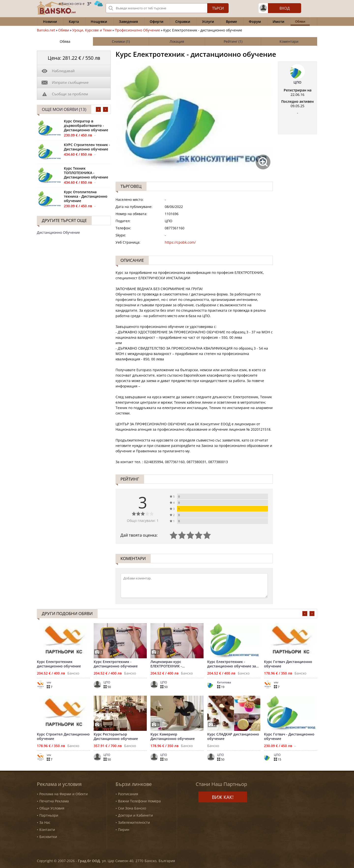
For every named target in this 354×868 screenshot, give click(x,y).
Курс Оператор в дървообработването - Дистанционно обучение (86, 126)
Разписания (128, 794)
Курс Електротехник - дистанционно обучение (116, 664)
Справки (183, 22)
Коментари (289, 41)
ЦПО (297, 82)
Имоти (279, 22)
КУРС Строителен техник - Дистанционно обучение (87, 147)
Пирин (124, 830)
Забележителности (134, 822)
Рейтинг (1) (233, 41)
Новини (50, 22)
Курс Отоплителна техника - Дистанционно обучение (86, 196)
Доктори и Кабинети (135, 815)
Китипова (224, 682)
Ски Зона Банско (132, 808)
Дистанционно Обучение (58, 232)
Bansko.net (46, 30)
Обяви (64, 30)
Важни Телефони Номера (139, 801)
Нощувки (99, 22)
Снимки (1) (121, 41)
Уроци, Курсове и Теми (92, 30)
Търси (218, 8)
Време (231, 22)
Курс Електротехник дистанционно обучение (59, 664)
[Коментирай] (194, 586)
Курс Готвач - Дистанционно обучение (289, 736)
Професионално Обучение (137, 30)
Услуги (208, 22)
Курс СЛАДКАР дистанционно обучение (233, 736)
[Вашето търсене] (167, 8)
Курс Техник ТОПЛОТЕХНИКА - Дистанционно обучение (86, 173)
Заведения (128, 22)
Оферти (157, 22)
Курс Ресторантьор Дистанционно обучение (116, 736)
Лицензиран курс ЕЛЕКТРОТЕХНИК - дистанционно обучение (172, 664)
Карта (74, 22)
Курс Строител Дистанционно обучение (63, 736)
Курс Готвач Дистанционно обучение (288, 664)
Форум (255, 22)
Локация (177, 41)
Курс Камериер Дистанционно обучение (173, 736)
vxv (49, 682)
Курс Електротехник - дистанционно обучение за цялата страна (232, 664)
